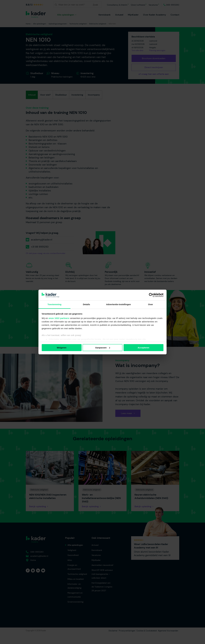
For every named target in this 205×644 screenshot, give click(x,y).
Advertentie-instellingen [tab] (119, 304)
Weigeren (62, 348)
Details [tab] (87, 304)
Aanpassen (103, 348)
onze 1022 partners (59, 318)
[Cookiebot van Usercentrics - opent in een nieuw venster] (151, 295)
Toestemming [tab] (55, 304)
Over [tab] (151, 304)
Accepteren (143, 348)
